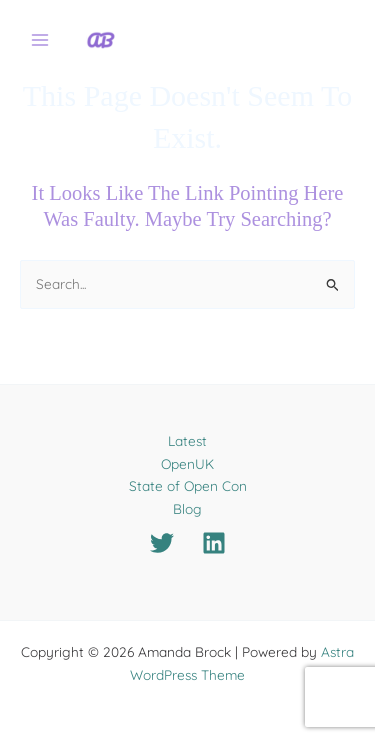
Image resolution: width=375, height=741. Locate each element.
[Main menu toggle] (40, 40)
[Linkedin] (214, 543)
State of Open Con (188, 485)
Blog (187, 508)
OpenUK (187, 463)
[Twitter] (162, 543)
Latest (187, 440)
